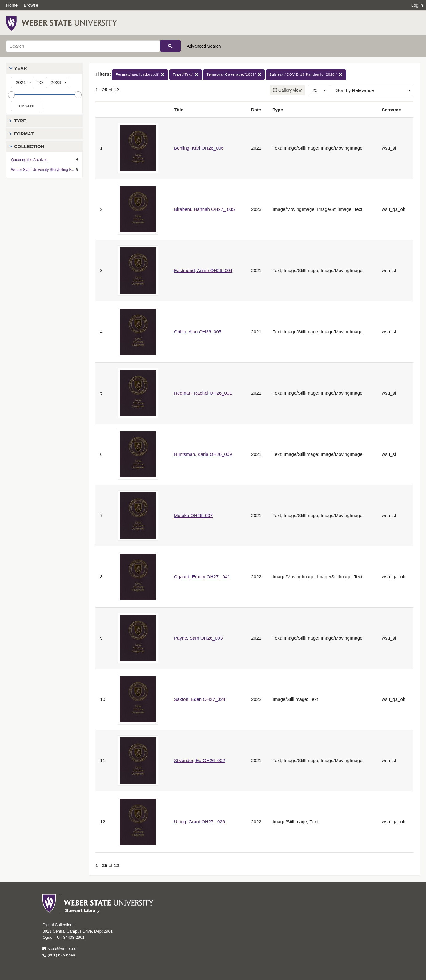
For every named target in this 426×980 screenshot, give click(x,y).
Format (24, 134)
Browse (31, 5)
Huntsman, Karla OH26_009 (203, 454)
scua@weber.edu (60, 948)
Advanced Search (204, 46)
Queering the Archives (29, 160)
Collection (29, 146)
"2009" (234, 75)
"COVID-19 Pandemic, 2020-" (306, 75)
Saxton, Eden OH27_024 (200, 699)
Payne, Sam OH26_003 (198, 638)
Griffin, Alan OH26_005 (198, 332)
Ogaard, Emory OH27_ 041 (202, 577)
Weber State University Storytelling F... (43, 170)
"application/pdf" (140, 75)
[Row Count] (318, 90)
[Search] (83, 46)
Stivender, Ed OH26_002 (199, 760)
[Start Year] (23, 82)
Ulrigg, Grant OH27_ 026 (199, 822)
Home (12, 5)
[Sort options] (372, 90)
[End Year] (58, 82)
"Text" (186, 75)
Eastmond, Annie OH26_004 (203, 270)
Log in (417, 5)
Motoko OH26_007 (193, 515)
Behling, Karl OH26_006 (199, 148)
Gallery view (289, 90)
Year (21, 68)
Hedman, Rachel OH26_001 (203, 393)
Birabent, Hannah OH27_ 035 (204, 209)
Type (20, 121)
